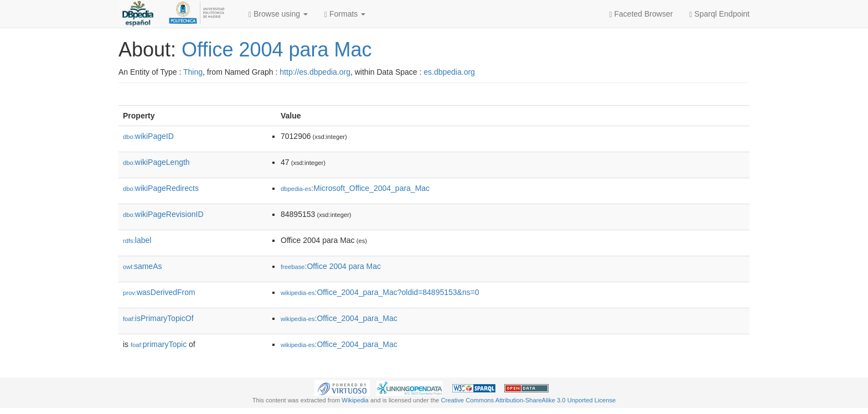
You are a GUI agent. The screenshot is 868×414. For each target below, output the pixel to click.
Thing (193, 72)
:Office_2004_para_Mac (339, 318)
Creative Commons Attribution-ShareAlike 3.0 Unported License (528, 400)
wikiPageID (148, 136)
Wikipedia (355, 400)
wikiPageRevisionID (163, 214)
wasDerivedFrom (159, 292)
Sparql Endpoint (719, 14)
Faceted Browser (641, 14)
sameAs (142, 266)
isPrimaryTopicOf (158, 318)
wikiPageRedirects (161, 188)
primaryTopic (159, 344)
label (137, 240)
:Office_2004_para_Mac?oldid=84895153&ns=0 (380, 292)
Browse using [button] (278, 14)
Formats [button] (345, 14)
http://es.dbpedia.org (315, 72)
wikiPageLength (156, 162)
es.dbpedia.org (449, 72)
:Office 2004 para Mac (331, 266)
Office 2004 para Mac (277, 50)
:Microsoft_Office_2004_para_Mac (355, 188)
